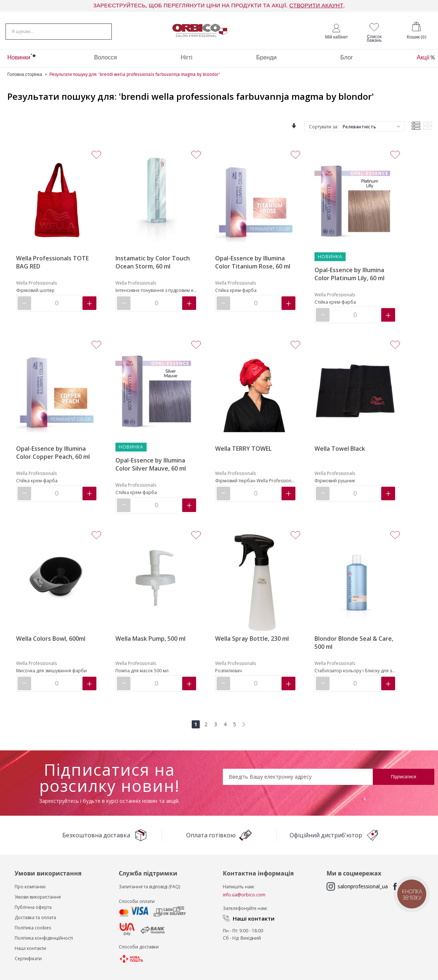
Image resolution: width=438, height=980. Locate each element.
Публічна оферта (33, 907)
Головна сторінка (25, 74)
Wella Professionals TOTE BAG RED (52, 262)
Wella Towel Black (340, 449)
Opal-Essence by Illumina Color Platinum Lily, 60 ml (349, 274)
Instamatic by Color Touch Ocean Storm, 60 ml (153, 262)
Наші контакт (29, 948)
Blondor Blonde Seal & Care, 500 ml (354, 643)
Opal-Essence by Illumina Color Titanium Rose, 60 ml (253, 262)
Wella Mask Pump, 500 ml (150, 639)
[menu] (219, 58)
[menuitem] (19, 58)
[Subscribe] (404, 777)
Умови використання (38, 897)
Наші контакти (254, 918)
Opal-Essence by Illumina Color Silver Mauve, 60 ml (151, 464)
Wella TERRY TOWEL (243, 449)
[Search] (103, 31)
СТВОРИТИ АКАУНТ (316, 6)
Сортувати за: (324, 127)
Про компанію (30, 887)
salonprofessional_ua (363, 886)
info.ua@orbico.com (244, 895)
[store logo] (200, 30)
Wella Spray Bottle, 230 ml (252, 639)
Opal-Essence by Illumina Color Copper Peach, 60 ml (53, 453)
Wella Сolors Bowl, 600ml (51, 639)
